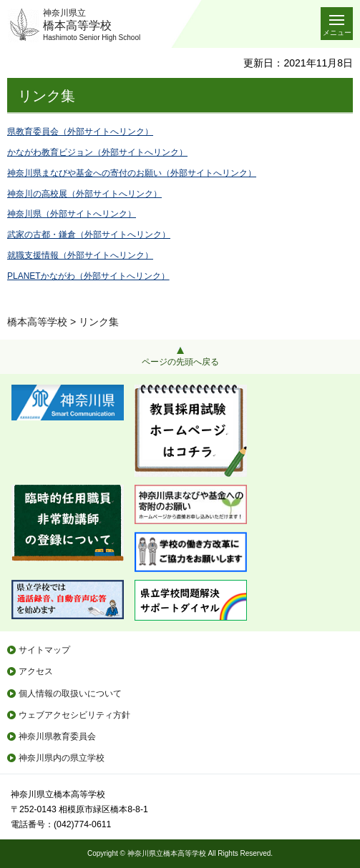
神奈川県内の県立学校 (62, 758)
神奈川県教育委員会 (57, 736)
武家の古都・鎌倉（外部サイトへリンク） (89, 235)
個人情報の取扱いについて (70, 694)
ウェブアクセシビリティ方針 (74, 715)
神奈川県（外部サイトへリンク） (72, 214)
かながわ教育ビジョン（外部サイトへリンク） (97, 152)
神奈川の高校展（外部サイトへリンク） (84, 194)
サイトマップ (44, 650)
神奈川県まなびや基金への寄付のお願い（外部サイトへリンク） (132, 173)
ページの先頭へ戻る (180, 362)
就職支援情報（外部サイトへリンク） (80, 255)
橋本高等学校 (37, 322)
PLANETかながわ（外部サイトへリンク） (88, 276)
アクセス (36, 671)
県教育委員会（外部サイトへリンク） (80, 132)
